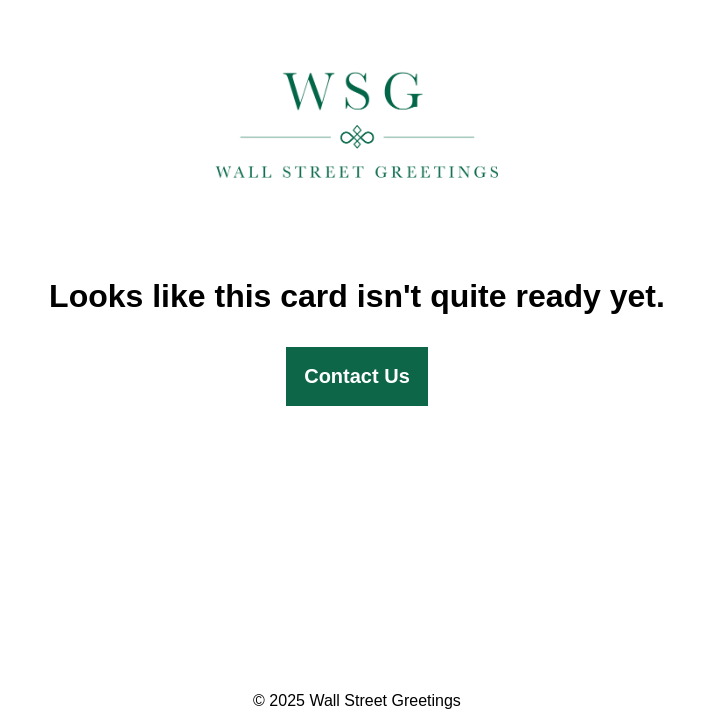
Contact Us (357, 376)
